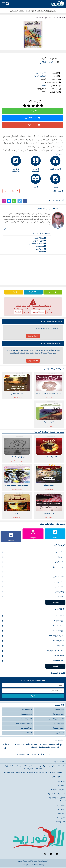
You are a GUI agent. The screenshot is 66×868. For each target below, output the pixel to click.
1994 (44, 85)
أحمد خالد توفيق (33, 567)
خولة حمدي (33, 552)
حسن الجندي (33, 587)
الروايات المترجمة (33, 631)
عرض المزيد (59, 154)
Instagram (33, 538)
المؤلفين (57, 545)
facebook (11, 540)
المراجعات (61, 818)
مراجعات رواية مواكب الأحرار (52, 321)
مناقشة (14, 292)
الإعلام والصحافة (33, 656)
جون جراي (33, 557)
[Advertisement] (33, 270)
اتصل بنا (61, 781)
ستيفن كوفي (33, 562)
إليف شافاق (33, 597)
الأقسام (58, 609)
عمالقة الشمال (40, 238)
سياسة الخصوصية (58, 790)
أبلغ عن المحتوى (11, 191)
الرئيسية (61, 17)
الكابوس (42, 252)
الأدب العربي (41, 73)
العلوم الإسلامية (33, 626)
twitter (55, 538)
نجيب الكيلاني (50, 17)
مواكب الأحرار (38, 17)
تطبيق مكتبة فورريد (57, 798)
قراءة (33, 292)
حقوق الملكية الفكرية (56, 794)
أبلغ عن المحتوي (38, 312)
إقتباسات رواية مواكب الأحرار (52, 343)
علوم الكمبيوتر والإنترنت (33, 651)
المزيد (4, 229)
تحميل (53, 292)
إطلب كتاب (60, 786)
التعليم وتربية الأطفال (33, 636)
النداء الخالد (41, 246)
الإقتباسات (61, 822)
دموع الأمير (41, 249)
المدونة (30, 733)
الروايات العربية (40, 76)
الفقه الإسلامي (33, 646)
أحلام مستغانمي (33, 577)
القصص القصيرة (33, 641)
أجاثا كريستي (33, 592)
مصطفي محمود (33, 582)
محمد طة (33, 572)
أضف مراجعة (33, 125)
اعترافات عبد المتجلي (37, 243)
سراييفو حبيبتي (39, 241)
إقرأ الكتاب (33, 111)
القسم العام (33, 616)
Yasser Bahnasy (39, 865)
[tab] (53, 163)
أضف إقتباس (33, 118)
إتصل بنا (18, 312)
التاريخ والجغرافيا (33, 661)
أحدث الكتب (60, 806)
